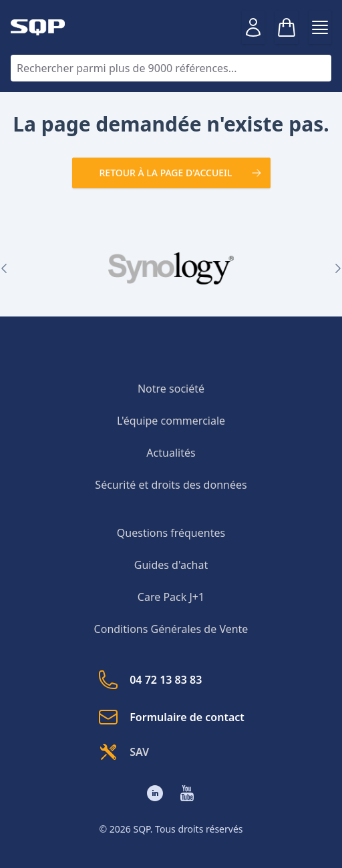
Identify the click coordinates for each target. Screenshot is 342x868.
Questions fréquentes (171, 533)
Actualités (171, 453)
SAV (123, 752)
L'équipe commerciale (171, 421)
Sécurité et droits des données (171, 485)
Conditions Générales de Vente (171, 629)
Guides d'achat (171, 565)
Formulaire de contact (171, 717)
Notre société (171, 389)
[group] (171, 268)
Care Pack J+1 (171, 597)
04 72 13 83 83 (150, 680)
